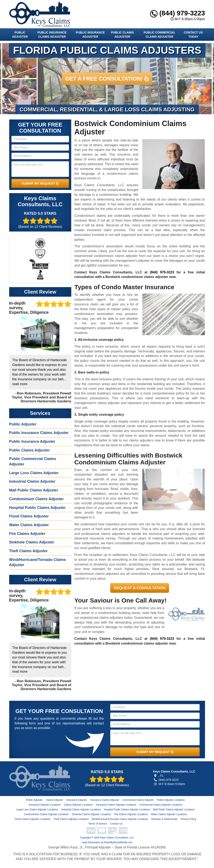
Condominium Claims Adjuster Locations (46, 814)
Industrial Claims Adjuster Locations (81, 810)
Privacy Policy (188, 819)
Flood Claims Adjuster (29, 516)
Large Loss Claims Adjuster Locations (37, 810)
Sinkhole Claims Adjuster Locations (91, 814)
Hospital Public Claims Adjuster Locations (127, 810)
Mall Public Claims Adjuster (34, 490)
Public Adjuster (20, 35)
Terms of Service (98, 824)
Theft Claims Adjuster (28, 551)
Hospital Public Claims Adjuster (37, 508)
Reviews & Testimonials (164, 819)
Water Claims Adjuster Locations (169, 814)
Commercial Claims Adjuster (138, 800)
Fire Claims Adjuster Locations (131, 814)
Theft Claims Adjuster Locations (71, 819)
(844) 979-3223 (178, 13)
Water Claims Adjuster (29, 525)
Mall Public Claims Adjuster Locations (174, 810)
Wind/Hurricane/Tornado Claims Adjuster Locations (120, 819)
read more (20, 384)
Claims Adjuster (54, 800)
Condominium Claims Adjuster (36, 499)
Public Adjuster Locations (171, 800)
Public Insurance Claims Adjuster (52, 35)
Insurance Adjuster (77, 800)
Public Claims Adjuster (122, 35)
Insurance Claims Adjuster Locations (116, 805)
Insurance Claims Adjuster (104, 800)
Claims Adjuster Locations (78, 805)
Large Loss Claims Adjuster (34, 473)
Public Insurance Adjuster (90, 35)
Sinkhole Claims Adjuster (32, 542)
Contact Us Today (193, 35)
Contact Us (116, 824)
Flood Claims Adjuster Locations (32, 819)
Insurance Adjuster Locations (45, 805)
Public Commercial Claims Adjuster (159, 35)
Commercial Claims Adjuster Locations (161, 805)
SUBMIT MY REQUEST (40, 183)
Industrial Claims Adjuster (32, 481)
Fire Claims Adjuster (27, 534)
